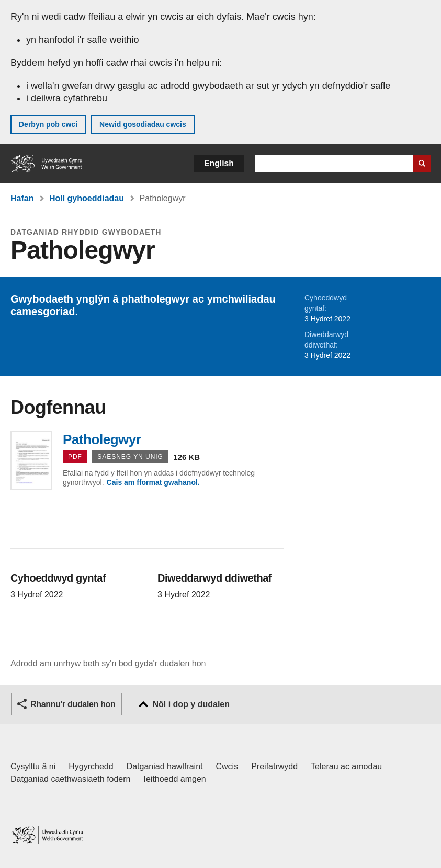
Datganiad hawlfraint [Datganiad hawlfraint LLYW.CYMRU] (165, 766)
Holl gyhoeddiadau (87, 198)
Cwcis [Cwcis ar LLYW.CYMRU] (227, 766)
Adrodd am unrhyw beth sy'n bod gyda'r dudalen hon (108, 663)
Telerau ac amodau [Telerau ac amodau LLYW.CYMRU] (346, 766)
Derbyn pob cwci (48, 124)
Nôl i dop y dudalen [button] (191, 704)
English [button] (219, 163)
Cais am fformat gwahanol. (153, 482)
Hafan (22, 198)
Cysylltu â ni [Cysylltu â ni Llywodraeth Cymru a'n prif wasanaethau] (33, 766)
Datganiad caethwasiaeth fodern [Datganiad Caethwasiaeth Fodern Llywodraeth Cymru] (71, 779)
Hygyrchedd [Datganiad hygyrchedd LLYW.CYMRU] (91, 766)
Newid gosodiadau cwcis (143, 124)
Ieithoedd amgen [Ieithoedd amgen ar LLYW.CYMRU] (175, 779)
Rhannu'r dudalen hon (73, 704)
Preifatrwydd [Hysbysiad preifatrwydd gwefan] (274, 766)
